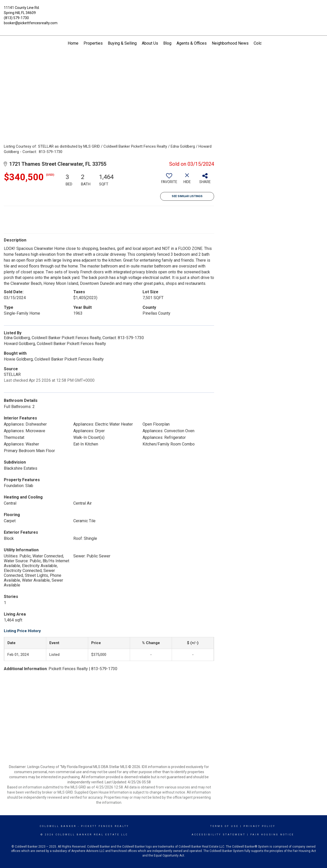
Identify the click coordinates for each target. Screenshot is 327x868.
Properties (93, 43)
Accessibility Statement (219, 835)
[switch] (169, 180)
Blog (167, 43)
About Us (150, 43)
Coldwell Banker (58, 826)
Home (73, 43)
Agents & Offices (192, 43)
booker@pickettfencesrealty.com (31, 23)
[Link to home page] (164, 11)
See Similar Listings (187, 196)
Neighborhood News (230, 43)
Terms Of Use (224, 826)
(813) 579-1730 (16, 18)
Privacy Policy (259, 826)
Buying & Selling (122, 43)
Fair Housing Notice (272, 835)
